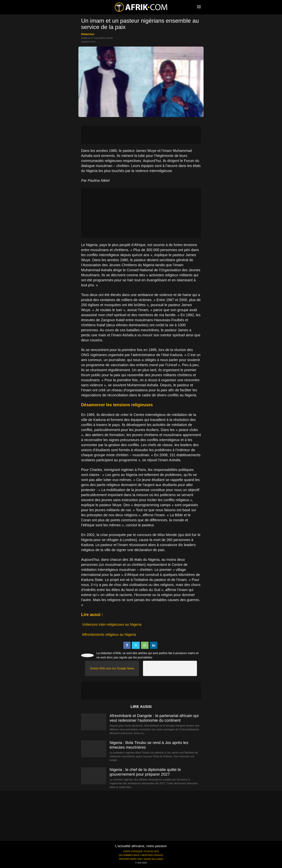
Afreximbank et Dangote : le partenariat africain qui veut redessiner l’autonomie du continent (154, 718)
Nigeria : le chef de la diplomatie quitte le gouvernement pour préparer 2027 (145, 772)
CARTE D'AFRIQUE (133, 851)
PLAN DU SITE (152, 851)
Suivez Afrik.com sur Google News (112, 668)
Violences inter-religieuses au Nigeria (112, 624)
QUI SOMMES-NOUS (129, 855)
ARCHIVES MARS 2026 (130, 859)
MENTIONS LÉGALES (152, 855)
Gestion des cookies (153, 859)
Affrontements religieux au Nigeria (109, 635)
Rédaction (88, 34)
